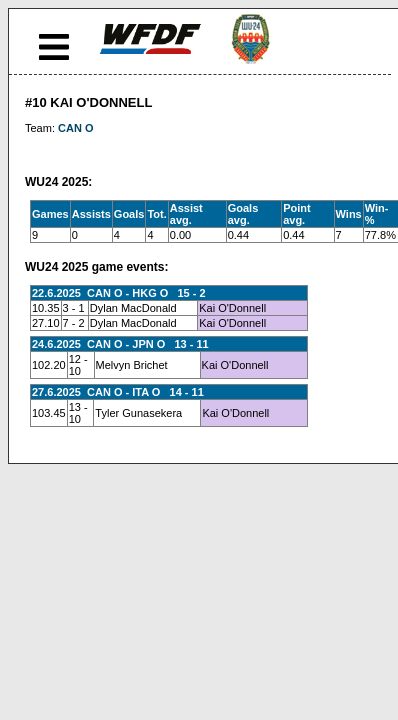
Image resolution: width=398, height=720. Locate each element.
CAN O (75, 128)
